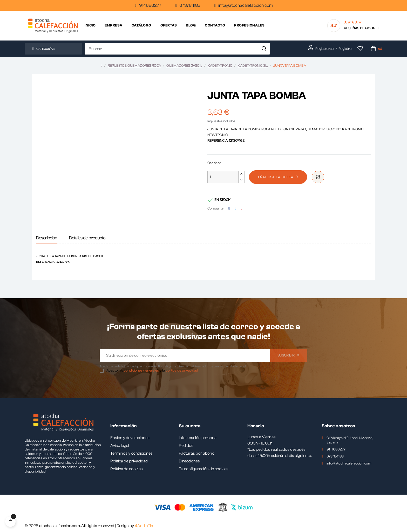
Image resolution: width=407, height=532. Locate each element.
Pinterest (242, 208)
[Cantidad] (223, 177)
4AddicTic (144, 526)
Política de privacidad (129, 461)
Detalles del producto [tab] (87, 238)
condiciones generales (141, 371)
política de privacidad (182, 371)
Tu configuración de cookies (204, 469)
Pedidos (186, 446)
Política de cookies (127, 469)
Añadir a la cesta (276, 177)
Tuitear (235, 208)
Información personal (198, 438)
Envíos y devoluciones (130, 438)
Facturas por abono (197, 453)
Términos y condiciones (131, 453)
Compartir (229, 208)
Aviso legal (120, 446)
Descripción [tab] (47, 238)
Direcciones (189, 461)
